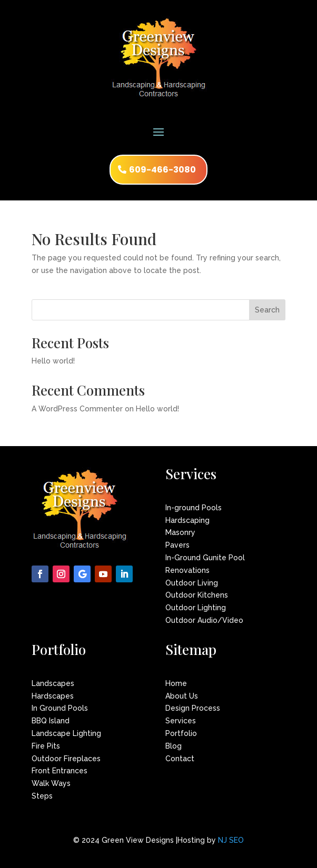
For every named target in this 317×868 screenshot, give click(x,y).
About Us (182, 696)
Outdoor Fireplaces (66, 759)
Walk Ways (51, 783)
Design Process (193, 708)
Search (267, 310)
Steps (42, 796)
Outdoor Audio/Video (204, 620)
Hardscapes (53, 696)
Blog (174, 746)
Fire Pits (46, 746)
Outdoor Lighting (196, 608)
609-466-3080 (162, 169)
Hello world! (53, 361)
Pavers (177, 545)
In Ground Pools (60, 708)
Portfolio (181, 733)
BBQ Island (51, 721)
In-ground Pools (194, 508)
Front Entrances (60, 771)
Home (176, 683)
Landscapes (53, 683)
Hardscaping (187, 520)
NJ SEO (231, 840)
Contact (180, 759)
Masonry (180, 532)
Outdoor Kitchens (197, 595)
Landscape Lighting (66, 733)
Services (181, 721)
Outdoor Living (192, 583)
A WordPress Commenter (77, 409)
